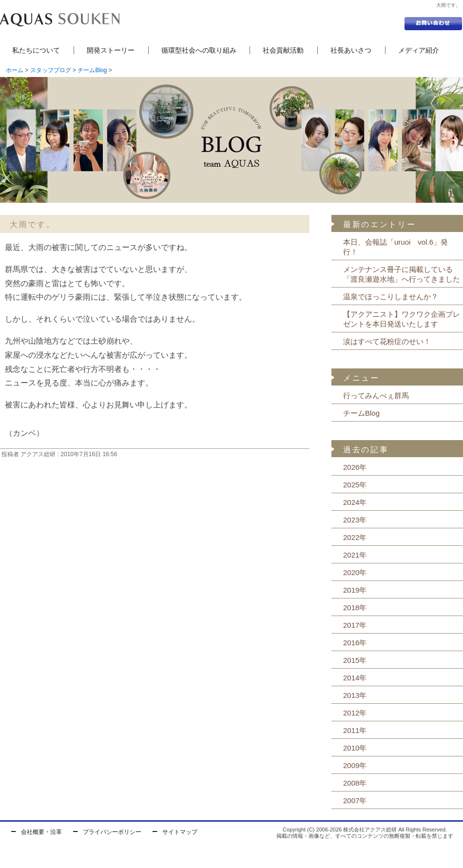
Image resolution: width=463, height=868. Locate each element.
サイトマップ (180, 832)
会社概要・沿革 (41, 832)
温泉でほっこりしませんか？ (391, 297)
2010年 (355, 748)
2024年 (355, 502)
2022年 (355, 537)
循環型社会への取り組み (199, 50)
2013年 (355, 695)
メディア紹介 (419, 50)
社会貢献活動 (283, 50)
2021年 (355, 555)
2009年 (355, 765)
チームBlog (92, 70)
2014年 (355, 678)
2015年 (355, 660)
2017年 (355, 625)
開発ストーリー (111, 50)
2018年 (355, 608)
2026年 (355, 467)
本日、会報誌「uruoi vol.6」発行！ (395, 247)
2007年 (355, 800)
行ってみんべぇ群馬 (376, 395)
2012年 (355, 713)
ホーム (15, 70)
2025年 (355, 485)
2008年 (355, 783)
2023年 (355, 520)
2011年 (355, 730)
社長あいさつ (351, 50)
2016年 (355, 643)
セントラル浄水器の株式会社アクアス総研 (60, 19)
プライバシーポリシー (112, 832)
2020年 (355, 572)
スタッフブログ (51, 70)
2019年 (355, 590)
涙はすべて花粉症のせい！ (387, 341)
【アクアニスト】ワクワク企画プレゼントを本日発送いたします (402, 319)
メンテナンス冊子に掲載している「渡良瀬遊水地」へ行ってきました (402, 274)
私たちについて (36, 50)
